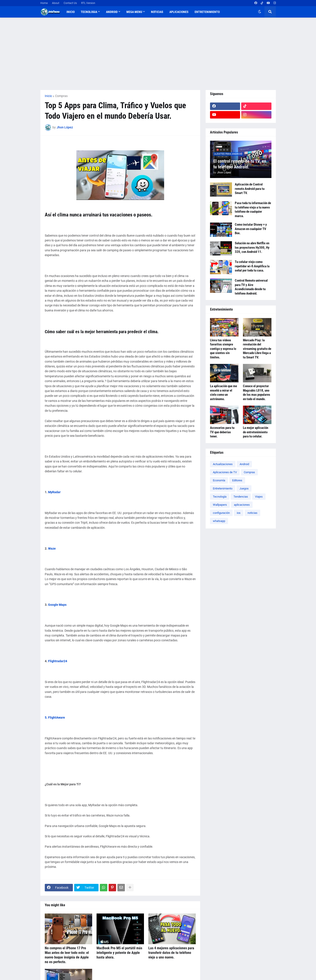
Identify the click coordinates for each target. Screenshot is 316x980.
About (56, 3)
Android (244, 464)
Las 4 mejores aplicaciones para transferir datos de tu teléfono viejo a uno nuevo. (171, 953)
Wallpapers (220, 505)
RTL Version (88, 3)
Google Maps (57, 605)
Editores (237, 480)
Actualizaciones (223, 464)
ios (239, 513)
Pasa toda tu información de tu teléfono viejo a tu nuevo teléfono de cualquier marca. (253, 209)
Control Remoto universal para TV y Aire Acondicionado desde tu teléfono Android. (251, 287)
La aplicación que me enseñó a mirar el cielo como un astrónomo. (224, 393)
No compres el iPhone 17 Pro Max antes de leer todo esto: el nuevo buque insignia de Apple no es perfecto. (67, 955)
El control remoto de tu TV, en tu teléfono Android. (240, 164)
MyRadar (54, 492)
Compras (61, 96)
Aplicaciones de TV (225, 472)
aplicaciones (242, 505)
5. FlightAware (55, 717)
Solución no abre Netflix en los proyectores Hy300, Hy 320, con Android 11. (252, 247)
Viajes (259, 497)
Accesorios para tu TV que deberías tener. (222, 432)
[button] (260, 12)
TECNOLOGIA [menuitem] (89, 12)
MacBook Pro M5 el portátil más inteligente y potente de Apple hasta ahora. (119, 953)
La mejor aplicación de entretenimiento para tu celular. (256, 432)
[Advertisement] (158, 54)
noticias (252, 513)
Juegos (244, 488)
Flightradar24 (58, 661)
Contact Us (70, 3)
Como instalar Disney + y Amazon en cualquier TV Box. (251, 229)
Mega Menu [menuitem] (134, 12)
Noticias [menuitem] (157, 12)
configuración (221, 513)
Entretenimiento (223, 488)
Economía (219, 480)
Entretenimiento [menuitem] (207, 12)
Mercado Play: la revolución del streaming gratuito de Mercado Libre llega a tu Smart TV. (257, 349)
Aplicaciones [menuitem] (179, 12)
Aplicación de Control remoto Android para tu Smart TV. (250, 189)
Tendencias (241, 497)
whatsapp (219, 521)
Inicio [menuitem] (71, 12)
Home (44, 3)
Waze (52, 548)
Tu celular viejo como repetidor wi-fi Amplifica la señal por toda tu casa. (252, 266)
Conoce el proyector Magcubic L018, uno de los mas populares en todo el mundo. (257, 393)
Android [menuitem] (112, 12)
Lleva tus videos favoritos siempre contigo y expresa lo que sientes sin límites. (223, 349)
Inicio (48, 96)
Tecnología (220, 497)
